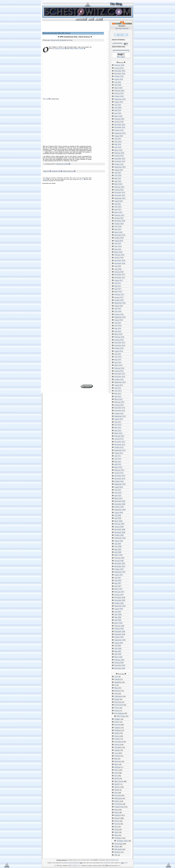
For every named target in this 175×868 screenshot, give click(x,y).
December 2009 (120, 501)
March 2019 (118, 252)
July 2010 (118, 490)
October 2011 (119, 447)
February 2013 (119, 402)
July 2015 (118, 323)
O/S (116, 776)
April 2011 (118, 464)
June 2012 (118, 425)
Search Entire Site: (119, 47)
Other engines (121, 57)
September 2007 (120, 572)
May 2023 (118, 145)
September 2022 (120, 167)
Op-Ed (117, 779)
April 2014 (118, 363)
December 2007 (120, 564)
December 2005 (120, 632)
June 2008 (118, 547)
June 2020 (118, 227)
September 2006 (120, 606)
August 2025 (119, 79)
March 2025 (118, 88)
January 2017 (119, 297)
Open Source (119, 782)
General (117, 725)
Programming (119, 807)
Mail (116, 759)
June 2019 (118, 246)
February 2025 (119, 91)
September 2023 (120, 133)
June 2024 (118, 108)
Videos (117, 847)
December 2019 (120, 235)
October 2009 (119, 507)
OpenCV (117, 784)
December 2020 (120, 221)
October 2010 (119, 481)
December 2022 (120, 159)
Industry (117, 739)
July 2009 (118, 516)
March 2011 (118, 467)
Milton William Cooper (77, 48)
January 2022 (119, 190)
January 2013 (119, 405)
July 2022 (118, 173)
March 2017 (118, 292)
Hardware (118, 730)
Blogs (116, 688)
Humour (117, 736)
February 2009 (119, 524)
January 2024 (119, 122)
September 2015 (120, 317)
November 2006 (120, 600)
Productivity (118, 804)
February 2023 (119, 153)
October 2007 (119, 569)
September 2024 (120, 99)
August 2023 (119, 136)
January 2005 (119, 663)
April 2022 (118, 181)
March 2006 (118, 623)
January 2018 (119, 272)
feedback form (115, 860)
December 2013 (120, 374)
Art (115, 685)
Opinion (117, 787)
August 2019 (119, 241)
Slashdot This (56, 171)
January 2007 (119, 595)
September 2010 (120, 484)
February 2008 (119, 558)
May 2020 (118, 229)
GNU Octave (121, 716)
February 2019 (119, 255)
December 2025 (120, 71)
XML (116, 855)
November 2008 (120, 533)
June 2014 (118, 357)
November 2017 (120, 278)
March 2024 (118, 116)
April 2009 (118, 518)
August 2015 (119, 320)
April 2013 (118, 397)
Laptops (117, 750)
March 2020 (118, 232)
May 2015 (118, 329)
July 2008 (118, 544)
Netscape (118, 767)
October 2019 (119, 238)
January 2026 (119, 68)
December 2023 (120, 125)
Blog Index (125, 28)
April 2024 (118, 113)
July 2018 (118, 266)
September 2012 (120, 416)
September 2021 (120, 198)
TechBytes (118, 838)
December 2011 (120, 442)
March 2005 (118, 657)
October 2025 (119, 77)
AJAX (116, 677)
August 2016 (119, 306)
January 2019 (119, 258)
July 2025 (118, 82)
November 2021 (120, 196)
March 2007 (118, 589)
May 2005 (118, 651)
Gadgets (117, 719)
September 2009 (120, 510)
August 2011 (119, 453)
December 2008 (120, 530)
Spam (116, 832)
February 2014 (119, 368)
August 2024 (119, 102)
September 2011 (120, 450)
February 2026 (119, 65)
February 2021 (119, 215)
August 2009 (119, 513)
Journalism (118, 748)
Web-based (118, 849)
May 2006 (118, 617)
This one (46, 99)
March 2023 (118, 150)
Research (118, 815)
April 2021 (118, 210)
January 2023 (119, 156)
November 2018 (120, 263)
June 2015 (118, 326)
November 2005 (120, 634)
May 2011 (118, 462)
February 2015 (119, 337)
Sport (116, 835)
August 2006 (119, 609)
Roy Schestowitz (62, 40)
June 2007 (118, 581)
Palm (116, 793)
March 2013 (118, 399)
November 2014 (120, 346)
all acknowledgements (72, 863)
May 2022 (118, 179)
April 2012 (118, 431)
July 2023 (118, 139)
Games (117, 722)
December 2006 (120, 598)
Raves (117, 813)
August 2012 (119, 419)
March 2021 (118, 212)
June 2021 (118, 207)
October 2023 (119, 130)
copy (126, 863)
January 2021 (119, 218)
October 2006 (119, 603)
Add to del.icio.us (68, 171)
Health (117, 733)
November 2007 (120, 567)
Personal (117, 796)
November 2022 (120, 162)
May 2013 (118, 394)
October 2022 (119, 164)
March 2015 (118, 334)
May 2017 (118, 286)
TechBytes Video (122, 841)
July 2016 (118, 309)
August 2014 (119, 351)
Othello (117, 790)
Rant (116, 810)
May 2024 (118, 111)
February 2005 (119, 660)
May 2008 (118, 550)
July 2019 (118, 244)
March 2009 (118, 521)
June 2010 (118, 493)
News (116, 770)
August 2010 (119, 487)
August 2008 (119, 541)
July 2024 (118, 105)
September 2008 (120, 538)
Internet (117, 745)
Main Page (118, 28)
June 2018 (118, 269)
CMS (116, 694)
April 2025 (118, 85)
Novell (117, 773)
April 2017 (118, 289)
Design (117, 699)
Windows (118, 852)
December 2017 (120, 275)
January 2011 (119, 473)
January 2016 (119, 314)
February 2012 (119, 436)
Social (117, 830)
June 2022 (118, 176)
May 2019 (118, 249)
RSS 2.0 (81, 179)
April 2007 (118, 586)
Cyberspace (118, 696)
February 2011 (119, 470)
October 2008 (119, 535)
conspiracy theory (59, 48)
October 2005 (119, 637)
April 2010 (118, 496)
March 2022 (118, 184)
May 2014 (118, 360)
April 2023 (118, 147)
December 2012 (120, 408)
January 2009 (119, 527)
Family (117, 711)
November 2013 (120, 377)
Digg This (46, 171)
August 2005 (119, 643)
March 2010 (118, 498)
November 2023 (120, 128)
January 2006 (119, 629)
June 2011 (118, 459)
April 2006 (118, 620)
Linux (116, 753)
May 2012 (118, 428)
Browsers (118, 691)
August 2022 (119, 170)
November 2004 (120, 668)
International (119, 742)
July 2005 (118, 646)
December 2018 (120, 261)
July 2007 (118, 578)
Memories (118, 762)
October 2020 (119, 224)
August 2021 (119, 201)
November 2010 (120, 479)
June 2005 (118, 649)
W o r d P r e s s (75, 865)
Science (53, 40)
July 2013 (118, 388)
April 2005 (118, 654)
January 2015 (119, 340)
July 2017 (118, 283)
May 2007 (118, 583)
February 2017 (119, 295)
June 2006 (118, 615)
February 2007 (119, 592)
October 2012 (119, 414)
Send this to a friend (63, 164)
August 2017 (119, 280)
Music (116, 765)
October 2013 (119, 380)
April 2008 (118, 552)
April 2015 (118, 331)
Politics (117, 801)
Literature (118, 756)
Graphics (117, 728)
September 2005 (120, 640)
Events (117, 708)
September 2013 (120, 382)
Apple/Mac (118, 682)
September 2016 (120, 303)
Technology (118, 844)
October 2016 (119, 300)
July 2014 (118, 354)
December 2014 (120, 343)
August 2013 (119, 385)
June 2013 (118, 391)
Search (117, 821)
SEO (116, 827)
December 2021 (120, 193)
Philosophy (118, 799)
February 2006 (119, 626)
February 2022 (119, 187)
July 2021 (118, 204)
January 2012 (119, 439)
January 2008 (119, 561)
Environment (119, 705)
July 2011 (118, 456)
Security (117, 824)
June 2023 (118, 142)
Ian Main (64, 863)
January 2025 (119, 94)
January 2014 (119, 371)
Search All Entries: (119, 40)
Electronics (118, 702)
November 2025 (120, 74)
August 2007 (119, 575)
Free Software (119, 713)
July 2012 (118, 422)
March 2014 (118, 365)
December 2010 (120, 476)
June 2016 (118, 312)
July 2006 (118, 612)
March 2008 (118, 555)
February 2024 (119, 119)
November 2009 (120, 504)
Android (117, 679)
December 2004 (120, 666)
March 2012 (118, 433)
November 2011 (120, 445)
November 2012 (120, 411)
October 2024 (119, 96)
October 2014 (119, 348)
